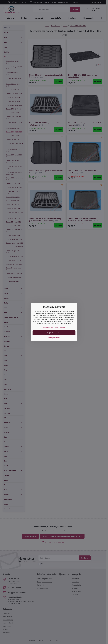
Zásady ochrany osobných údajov (54, 327)
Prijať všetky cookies (54, 333)
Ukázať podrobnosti (54, 338)
